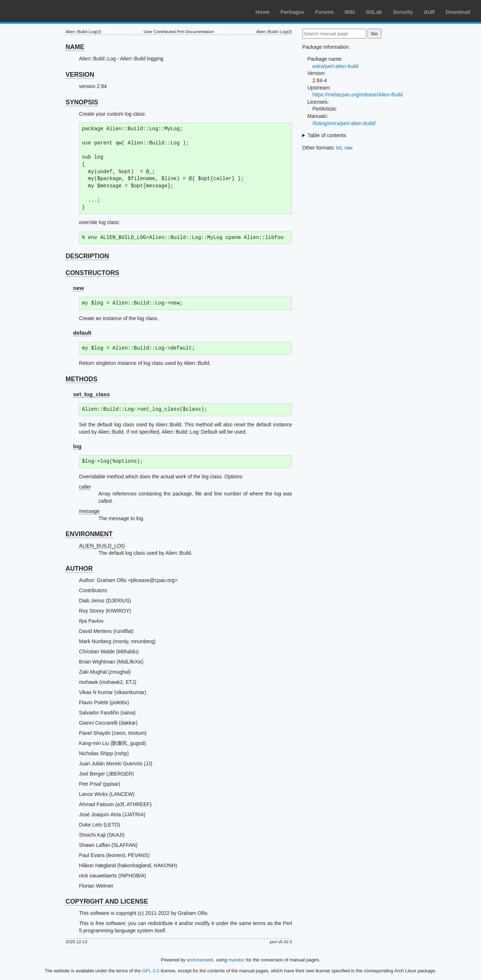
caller (85, 487)
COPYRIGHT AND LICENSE (107, 901)
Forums (324, 12)
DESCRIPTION (87, 256)
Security (403, 12)
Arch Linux (40, 11)
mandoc (237, 960)
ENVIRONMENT (89, 534)
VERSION (80, 75)
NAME (75, 47)
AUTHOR (79, 569)
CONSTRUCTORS (92, 273)
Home (263, 12)
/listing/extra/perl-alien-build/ (344, 123)
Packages (292, 12)
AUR (429, 12)
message (89, 511)
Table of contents (327, 135)
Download (458, 12)
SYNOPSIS (82, 102)
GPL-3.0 (151, 971)
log (77, 446)
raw (348, 148)
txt (339, 148)
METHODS (81, 379)
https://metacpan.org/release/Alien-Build (357, 95)
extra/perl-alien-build (335, 66)
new (79, 288)
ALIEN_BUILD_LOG (102, 546)
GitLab (374, 12)
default (82, 333)
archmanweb (200, 960)
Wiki (350, 12)
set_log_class (91, 394)
